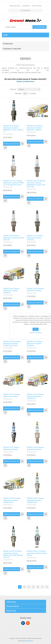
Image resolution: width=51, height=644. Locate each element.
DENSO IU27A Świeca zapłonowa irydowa (12, 395)
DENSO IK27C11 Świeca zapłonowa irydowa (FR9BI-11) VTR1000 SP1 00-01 (14, 183)
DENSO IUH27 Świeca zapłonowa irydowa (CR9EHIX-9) (35, 500)
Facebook (23, 623)
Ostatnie (47, 587)
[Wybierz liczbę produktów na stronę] (25, 94)
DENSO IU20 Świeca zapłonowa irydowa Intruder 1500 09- (14, 238)
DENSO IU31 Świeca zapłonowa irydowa (11, 448)
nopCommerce (29, 641)
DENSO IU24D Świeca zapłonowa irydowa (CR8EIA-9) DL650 (12, 344)
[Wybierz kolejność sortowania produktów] (29, 89)
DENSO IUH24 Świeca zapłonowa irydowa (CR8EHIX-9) (12, 500)
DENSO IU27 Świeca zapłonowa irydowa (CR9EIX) (35, 344)
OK (35, 329)
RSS (28, 623)
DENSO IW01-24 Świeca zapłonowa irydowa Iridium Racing (37, 553)
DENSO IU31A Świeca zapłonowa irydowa (35, 448)
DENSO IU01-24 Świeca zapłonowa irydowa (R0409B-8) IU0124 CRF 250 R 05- (36, 184)
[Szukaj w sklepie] (19, 27)
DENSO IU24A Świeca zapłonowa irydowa (35, 290)
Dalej (42, 587)
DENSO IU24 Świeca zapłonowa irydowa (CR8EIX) (11, 291)
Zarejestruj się (15, 6)
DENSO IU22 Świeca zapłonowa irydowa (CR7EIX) (35, 238)
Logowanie (26, 6)
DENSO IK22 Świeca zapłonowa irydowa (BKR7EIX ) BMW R (35, 128)
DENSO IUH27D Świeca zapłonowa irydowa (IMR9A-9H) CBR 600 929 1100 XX (13, 554)
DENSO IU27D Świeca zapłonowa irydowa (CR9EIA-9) (35, 396)
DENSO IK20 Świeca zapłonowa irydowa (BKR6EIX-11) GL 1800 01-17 (13, 129)
